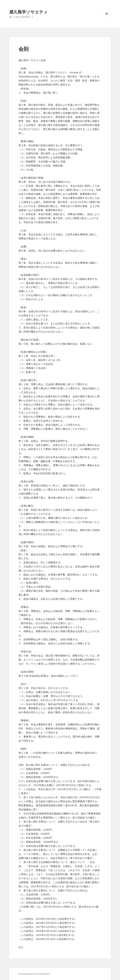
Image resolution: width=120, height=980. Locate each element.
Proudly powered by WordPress (34, 974)
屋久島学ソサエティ (28, 12)
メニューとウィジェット (107, 18)
